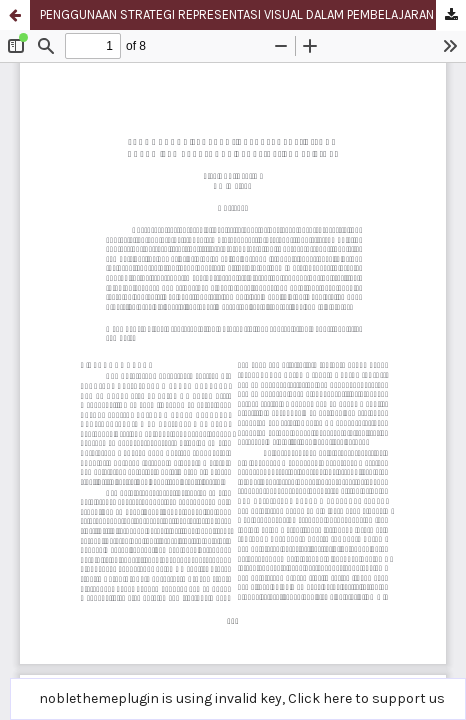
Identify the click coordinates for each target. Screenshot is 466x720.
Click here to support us (366, 698)
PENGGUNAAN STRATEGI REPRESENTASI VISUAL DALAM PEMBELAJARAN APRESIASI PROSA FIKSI (253, 14)
